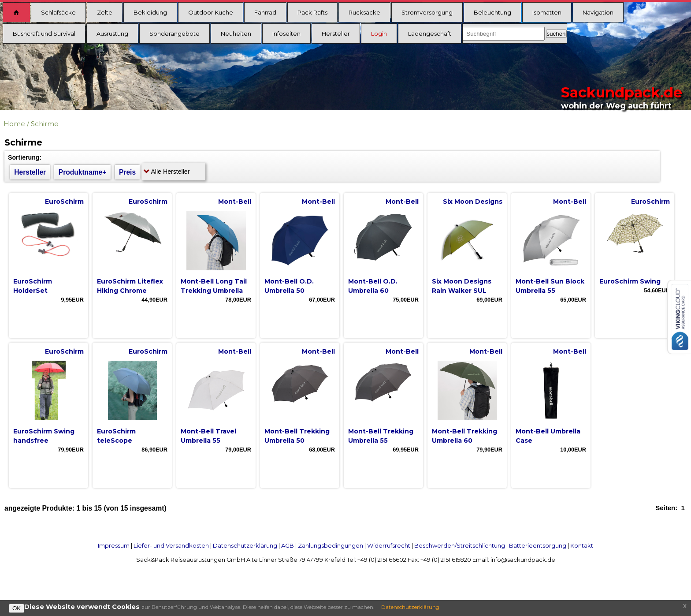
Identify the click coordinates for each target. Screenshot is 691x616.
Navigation (598, 12)
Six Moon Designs (473, 202)
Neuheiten (236, 34)
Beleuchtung (492, 12)
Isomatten (547, 12)
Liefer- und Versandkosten (171, 545)
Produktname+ (83, 172)
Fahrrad (265, 12)
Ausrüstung (112, 34)
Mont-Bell (235, 202)
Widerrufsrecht (389, 545)
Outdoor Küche (211, 12)
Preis (127, 172)
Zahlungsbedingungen (331, 545)
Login (379, 34)
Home (14, 124)
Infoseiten (286, 34)
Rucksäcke (364, 12)
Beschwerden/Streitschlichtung (460, 545)
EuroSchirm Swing (630, 281)
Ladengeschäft (430, 34)
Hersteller (336, 34)
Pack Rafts (312, 12)
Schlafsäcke (58, 12)
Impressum (114, 545)
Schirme (45, 124)
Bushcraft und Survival (44, 34)
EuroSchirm (64, 202)
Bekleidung (150, 12)
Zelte (105, 12)
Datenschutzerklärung (245, 545)
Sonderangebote (175, 34)
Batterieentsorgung (538, 545)
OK (17, 608)
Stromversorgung (427, 12)
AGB (288, 545)
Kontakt (582, 545)
